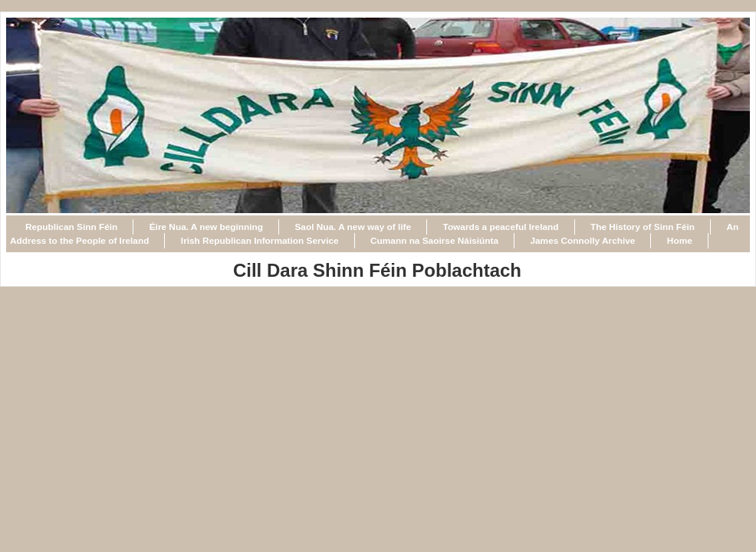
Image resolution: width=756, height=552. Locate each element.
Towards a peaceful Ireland (501, 227)
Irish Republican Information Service (260, 241)
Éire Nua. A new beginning (206, 227)
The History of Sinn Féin (643, 227)
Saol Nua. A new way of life (353, 227)
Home (680, 241)
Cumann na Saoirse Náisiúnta (434, 241)
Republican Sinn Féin (71, 227)
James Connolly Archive (582, 241)
